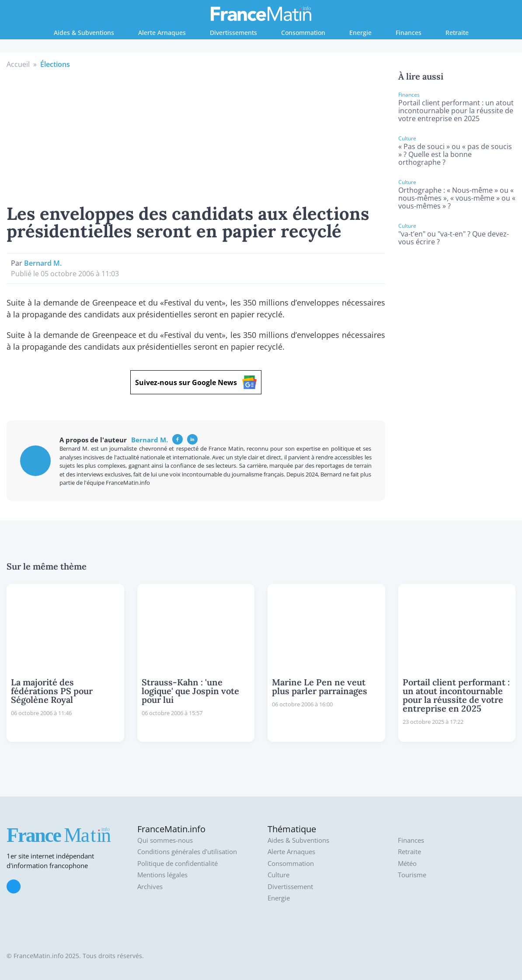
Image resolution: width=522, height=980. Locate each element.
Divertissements (233, 33)
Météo (407, 864)
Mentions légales (162, 875)
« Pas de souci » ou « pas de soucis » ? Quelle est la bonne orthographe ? (455, 154)
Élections (55, 64)
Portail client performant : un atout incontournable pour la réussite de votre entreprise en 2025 (456, 111)
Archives (150, 887)
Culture (278, 875)
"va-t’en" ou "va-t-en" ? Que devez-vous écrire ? (454, 238)
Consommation (303, 33)
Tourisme (412, 875)
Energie (360, 33)
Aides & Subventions (84, 33)
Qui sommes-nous (165, 840)
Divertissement (290, 887)
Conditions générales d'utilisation (187, 852)
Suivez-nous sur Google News (196, 382)
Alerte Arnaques (162, 33)
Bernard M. (43, 263)
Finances (409, 33)
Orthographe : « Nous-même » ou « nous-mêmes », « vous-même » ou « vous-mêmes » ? (457, 198)
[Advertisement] (196, 135)
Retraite (457, 33)
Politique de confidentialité (177, 864)
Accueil (18, 64)
